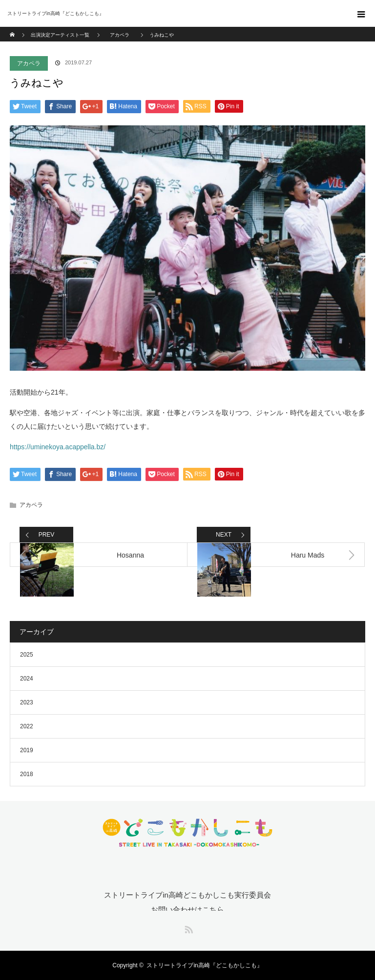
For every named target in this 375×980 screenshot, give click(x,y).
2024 (27, 679)
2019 (27, 750)
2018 (27, 774)
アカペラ (29, 63)
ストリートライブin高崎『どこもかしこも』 (204, 965)
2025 (27, 655)
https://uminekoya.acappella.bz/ (58, 447)
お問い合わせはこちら (187, 910)
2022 (27, 726)
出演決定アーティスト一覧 (60, 35)
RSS (187, 928)
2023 (27, 702)
